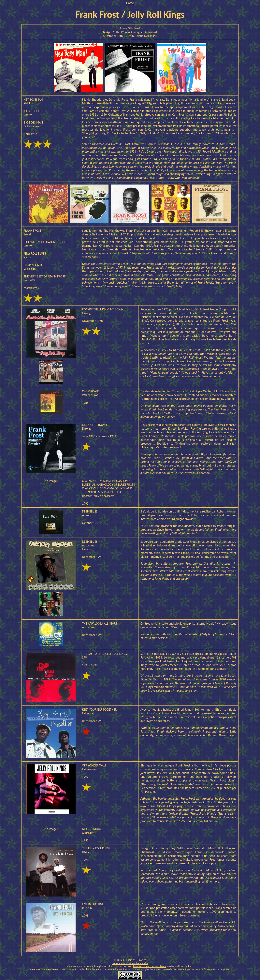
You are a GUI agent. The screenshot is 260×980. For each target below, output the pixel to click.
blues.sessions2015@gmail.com (149, 966)
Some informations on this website (130, 963)
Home (130, 3)
